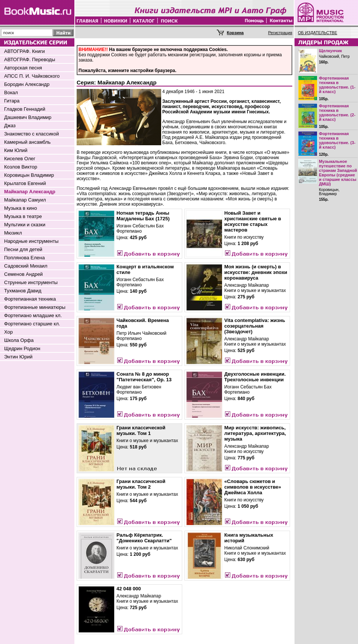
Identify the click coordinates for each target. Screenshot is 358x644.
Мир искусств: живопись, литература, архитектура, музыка (255, 433)
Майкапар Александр (30, 192)
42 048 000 (129, 589)
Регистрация (280, 33)
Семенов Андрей (23, 274)
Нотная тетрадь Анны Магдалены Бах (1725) (143, 216)
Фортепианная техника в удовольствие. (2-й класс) (337, 113)
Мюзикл (13, 233)
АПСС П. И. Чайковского (32, 76)
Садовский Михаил (26, 266)
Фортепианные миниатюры (35, 307)
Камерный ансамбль (27, 142)
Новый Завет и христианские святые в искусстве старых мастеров (253, 221)
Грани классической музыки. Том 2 (141, 484)
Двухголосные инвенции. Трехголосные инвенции (255, 377)
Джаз (10, 126)
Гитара (12, 101)
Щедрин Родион (22, 348)
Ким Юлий (16, 150)
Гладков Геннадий (25, 109)
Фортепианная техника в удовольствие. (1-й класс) (337, 85)
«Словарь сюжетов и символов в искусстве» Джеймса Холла (253, 487)
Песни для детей (23, 249)
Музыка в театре (23, 216)
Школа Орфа (19, 340)
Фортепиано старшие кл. (32, 324)
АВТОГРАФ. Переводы (30, 59)
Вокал (11, 93)
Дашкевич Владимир (28, 117)
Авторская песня (23, 68)
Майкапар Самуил (25, 200)
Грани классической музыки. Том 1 (141, 430)
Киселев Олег (20, 159)
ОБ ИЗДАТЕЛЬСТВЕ (318, 33)
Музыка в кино (20, 208)
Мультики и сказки (25, 225)
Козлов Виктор (21, 167)
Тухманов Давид (23, 291)
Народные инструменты (31, 241)
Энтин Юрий (18, 357)
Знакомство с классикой (32, 134)
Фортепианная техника (30, 299)
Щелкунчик (330, 51)
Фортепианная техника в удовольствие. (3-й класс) (337, 140)
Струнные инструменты (31, 282)
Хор (8, 332)
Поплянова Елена (24, 258)
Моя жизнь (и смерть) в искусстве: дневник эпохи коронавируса (256, 272)
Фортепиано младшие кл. (33, 315)
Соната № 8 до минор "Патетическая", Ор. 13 (144, 377)
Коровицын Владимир (29, 175)
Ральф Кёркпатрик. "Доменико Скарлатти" (144, 538)
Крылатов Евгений (25, 183)
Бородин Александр (27, 84)
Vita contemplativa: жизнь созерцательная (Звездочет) (255, 326)
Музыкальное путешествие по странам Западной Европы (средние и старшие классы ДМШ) (338, 173)
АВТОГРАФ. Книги (24, 51)
